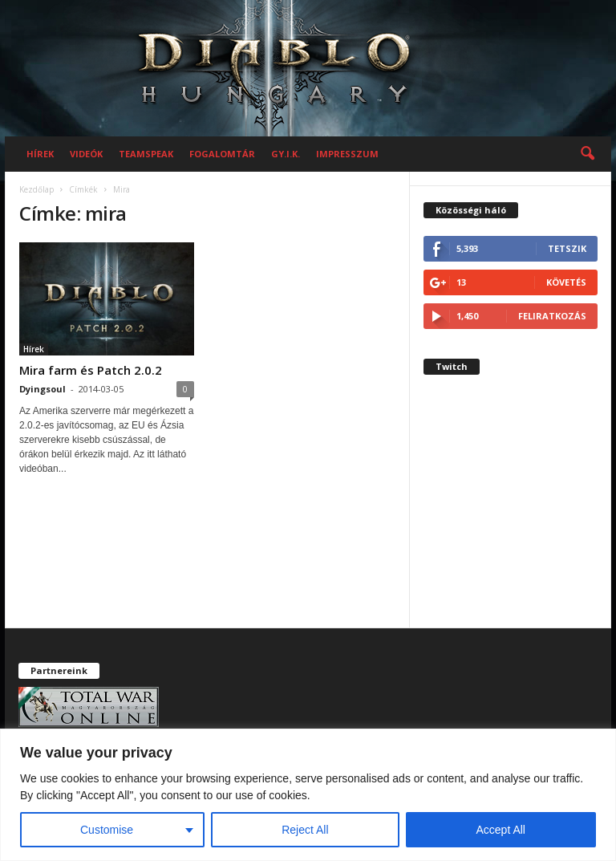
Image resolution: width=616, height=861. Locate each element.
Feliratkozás (552, 316)
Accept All (501, 830)
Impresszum (347, 154)
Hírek (40, 154)
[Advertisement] (511, 514)
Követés (566, 282)
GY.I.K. (286, 154)
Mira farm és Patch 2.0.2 (91, 370)
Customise (107, 830)
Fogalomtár (222, 154)
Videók (86, 154)
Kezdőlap (36, 189)
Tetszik (567, 248)
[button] (587, 154)
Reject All (305, 830)
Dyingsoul (43, 389)
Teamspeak (146, 154)
